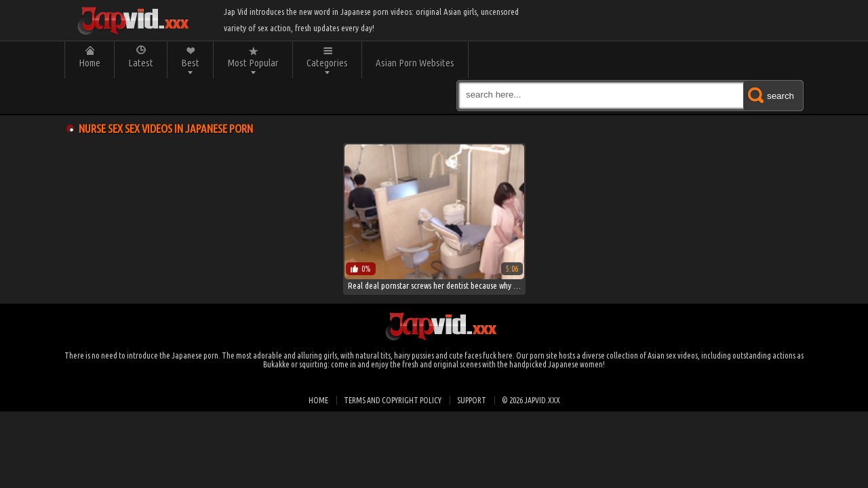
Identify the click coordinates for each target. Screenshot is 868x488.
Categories (327, 63)
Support (472, 400)
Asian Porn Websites (415, 63)
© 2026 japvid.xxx (531, 400)
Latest (141, 63)
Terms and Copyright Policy (393, 400)
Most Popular (253, 63)
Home (90, 63)
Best (190, 63)
